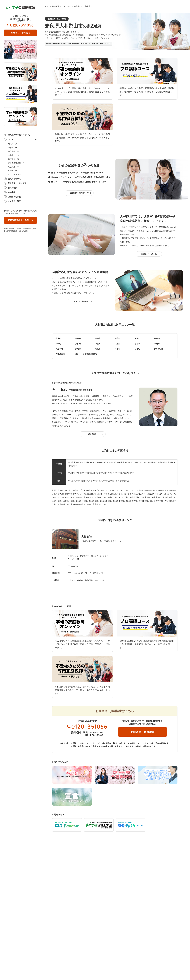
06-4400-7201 (74, 566)
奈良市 (98, 349)
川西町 (78, 344)
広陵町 (118, 344)
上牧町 (98, 344)
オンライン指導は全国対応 (86, 354)
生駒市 (98, 338)
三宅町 (137, 349)
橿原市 (157, 338)
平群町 (118, 349)
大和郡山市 (159, 349)
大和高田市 (60, 354)
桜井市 (137, 344)
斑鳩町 (78, 338)
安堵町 (58, 338)
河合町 (58, 344)
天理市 (78, 349)
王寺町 (118, 338)
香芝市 (137, 338)
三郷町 (157, 344)
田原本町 (59, 349)
